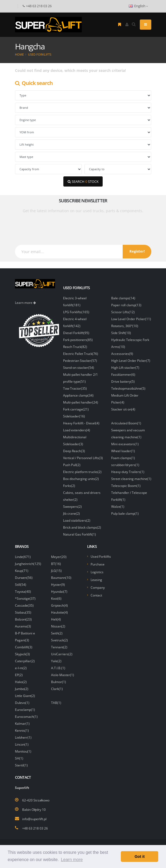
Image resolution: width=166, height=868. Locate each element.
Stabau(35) (23, 612)
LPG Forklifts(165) (76, 312)
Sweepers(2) (72, 506)
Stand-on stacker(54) (79, 367)
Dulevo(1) (22, 703)
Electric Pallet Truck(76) (81, 354)
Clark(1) (57, 689)
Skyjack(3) (22, 654)
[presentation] (58, 227)
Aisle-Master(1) (63, 675)
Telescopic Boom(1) (126, 486)
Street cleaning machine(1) (131, 479)
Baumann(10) (61, 578)
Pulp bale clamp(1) (125, 513)
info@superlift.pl (34, 819)
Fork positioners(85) (78, 340)
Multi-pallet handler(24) (81, 402)
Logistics (97, 572)
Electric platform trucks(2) (82, 472)
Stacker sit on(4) (123, 409)
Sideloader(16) (74, 416)
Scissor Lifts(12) (123, 312)
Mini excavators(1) (125, 444)
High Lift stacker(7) (125, 367)
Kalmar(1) (22, 723)
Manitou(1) (23, 751)
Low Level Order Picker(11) (131, 319)
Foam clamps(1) (123, 458)
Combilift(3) (24, 647)
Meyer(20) (59, 557)
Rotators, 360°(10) (125, 326)
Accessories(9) (122, 354)
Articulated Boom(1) (126, 423)
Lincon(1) (22, 744)
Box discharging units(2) (81, 479)
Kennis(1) (22, 730)
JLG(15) (56, 571)
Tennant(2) (59, 647)
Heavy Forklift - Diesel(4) (81, 423)
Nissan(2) (58, 626)
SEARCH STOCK (83, 181)
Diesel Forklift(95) (76, 333)
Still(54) (21, 584)
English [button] (138, 6)
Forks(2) (69, 486)
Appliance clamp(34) (78, 395)
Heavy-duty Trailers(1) (128, 472)
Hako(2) (21, 682)
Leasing (96, 580)
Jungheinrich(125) (28, 564)
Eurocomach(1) (26, 716)
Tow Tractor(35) (75, 388)
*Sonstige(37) (25, 598)
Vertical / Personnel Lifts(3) (83, 458)
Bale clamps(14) (123, 298)
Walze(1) (118, 506)
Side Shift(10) (121, 333)
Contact (96, 595)
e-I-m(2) (21, 668)
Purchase (98, 564)
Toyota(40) (23, 591)
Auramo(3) (23, 626)
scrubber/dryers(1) (125, 465)
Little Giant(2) (25, 696)
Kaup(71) (22, 571)
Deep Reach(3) (74, 451)
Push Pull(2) (72, 465)
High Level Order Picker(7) (131, 361)
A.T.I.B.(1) (58, 668)
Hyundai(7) (59, 591)
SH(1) (19, 758)
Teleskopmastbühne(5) (128, 388)
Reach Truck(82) (75, 347)
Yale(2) (56, 661)
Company (98, 587)
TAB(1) (56, 703)
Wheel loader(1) (123, 451)
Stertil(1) (21, 765)
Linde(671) (23, 557)
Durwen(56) (24, 578)
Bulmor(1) (59, 682)
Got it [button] (140, 857)
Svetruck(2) (59, 640)
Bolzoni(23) (23, 619)
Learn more (25, 303)
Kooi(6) (56, 598)
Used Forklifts (40, 54)
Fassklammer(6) (123, 374)
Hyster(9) (58, 584)
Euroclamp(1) (25, 710)
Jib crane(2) (72, 513)
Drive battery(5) (123, 381)
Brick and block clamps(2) (82, 527)
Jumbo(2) (22, 689)
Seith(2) (57, 633)
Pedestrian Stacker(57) (80, 361)
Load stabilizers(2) (77, 520)
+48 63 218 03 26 (35, 828)
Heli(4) (56, 619)
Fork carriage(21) (76, 409)
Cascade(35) (24, 605)
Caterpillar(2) (25, 661)
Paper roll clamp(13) (126, 305)
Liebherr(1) (23, 737)
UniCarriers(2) (62, 654)
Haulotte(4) (59, 612)
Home (19, 54)
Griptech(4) (59, 605)
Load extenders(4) (77, 430)
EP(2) (19, 675)
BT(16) (56, 564)
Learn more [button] (72, 860)
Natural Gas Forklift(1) (80, 534)
